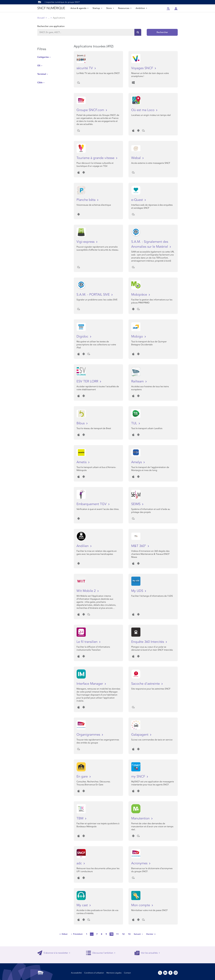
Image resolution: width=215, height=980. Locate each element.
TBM (80, 818)
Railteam (138, 381)
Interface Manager (90, 684)
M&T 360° (139, 546)
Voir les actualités (147, 953)
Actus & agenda (79, 8)
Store (110, 8)
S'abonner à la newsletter (54, 953)
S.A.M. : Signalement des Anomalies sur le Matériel (150, 244)
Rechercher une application (51, 26)
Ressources (125, 8)
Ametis (82, 462)
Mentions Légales (114, 973)
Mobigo (138, 336)
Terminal (42, 74)
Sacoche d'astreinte (146, 684)
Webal (136, 158)
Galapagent (140, 735)
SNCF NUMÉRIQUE (51, 8)
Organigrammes (89, 735)
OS (39, 66)
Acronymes (140, 863)
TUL (135, 423)
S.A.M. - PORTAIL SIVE (94, 295)
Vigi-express (86, 242)
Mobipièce (140, 295)
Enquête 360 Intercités (148, 642)
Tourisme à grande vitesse (96, 158)
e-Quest (138, 200)
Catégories (43, 57)
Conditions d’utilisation (94, 973)
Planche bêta (86, 200)
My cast (83, 905)
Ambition (141, 8)
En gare (83, 776)
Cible (40, 83)
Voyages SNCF (143, 68)
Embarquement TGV (92, 504)
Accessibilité (76, 973)
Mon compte (141, 905)
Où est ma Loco (143, 110)
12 (123, 934)
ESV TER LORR (88, 381)
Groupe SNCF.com (91, 110)
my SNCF (139, 776)
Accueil (41, 18)
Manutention (141, 818)
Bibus (81, 423)
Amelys (137, 462)
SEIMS (136, 504)
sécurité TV (85, 68)
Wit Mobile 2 (87, 591)
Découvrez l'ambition (101, 953)
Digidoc (83, 336)
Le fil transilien (87, 642)
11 (117, 934)
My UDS (138, 591)
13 (129, 934)
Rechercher (162, 32)
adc (80, 863)
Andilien (83, 546)
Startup (97, 8)
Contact (127, 973)
